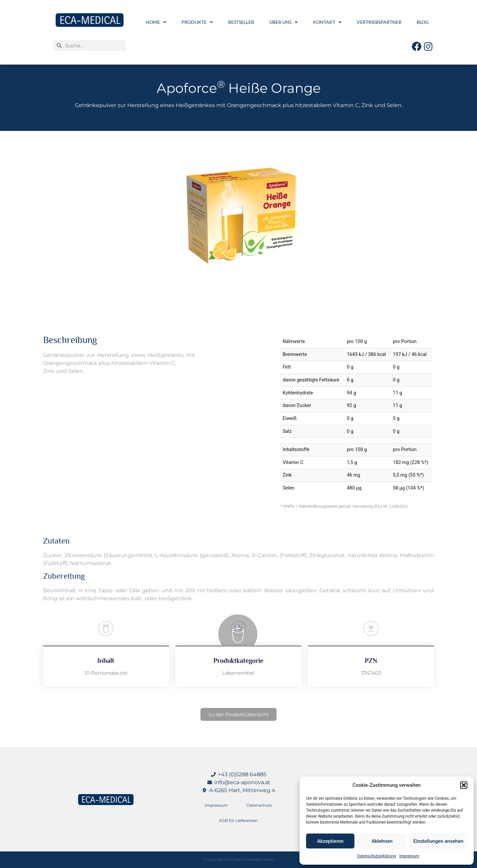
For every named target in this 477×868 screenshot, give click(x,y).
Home (156, 22)
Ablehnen (382, 841)
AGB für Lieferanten (238, 820)
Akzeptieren (330, 841)
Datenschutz (259, 805)
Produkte (197, 22)
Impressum (409, 856)
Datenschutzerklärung (376, 856)
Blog (423, 22)
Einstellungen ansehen (438, 841)
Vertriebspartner (379, 22)
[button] (464, 785)
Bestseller (241, 22)
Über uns (284, 22)
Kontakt (327, 22)
